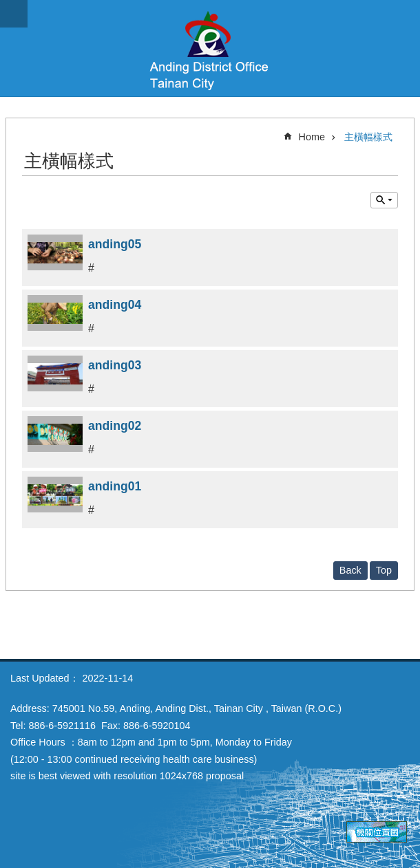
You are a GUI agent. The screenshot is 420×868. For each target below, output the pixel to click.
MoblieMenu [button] (14, 14)
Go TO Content (7, 7)
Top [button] (384, 570)
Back (350, 570)
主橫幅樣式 (368, 137)
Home (312, 137)
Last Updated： (45, 678)
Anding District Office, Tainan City (210, 48)
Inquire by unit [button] (384, 200)
